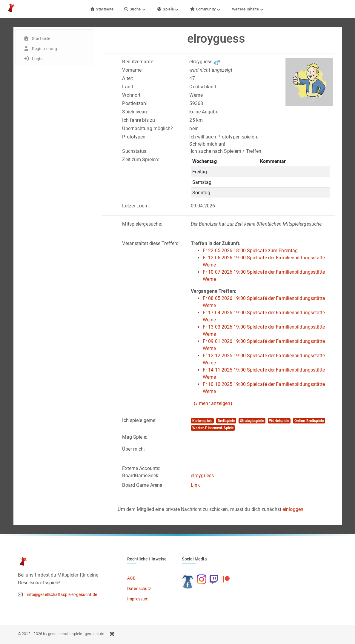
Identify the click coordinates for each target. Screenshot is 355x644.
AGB (131, 578)
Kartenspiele (202, 421)
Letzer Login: (136, 206)
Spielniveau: (135, 112)
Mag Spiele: (135, 437)
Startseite (102, 9)
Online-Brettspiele (309, 421)
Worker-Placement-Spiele (213, 428)
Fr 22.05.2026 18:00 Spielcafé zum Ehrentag (250, 251)
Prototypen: (134, 137)
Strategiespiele (252, 421)
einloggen (293, 509)
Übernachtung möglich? (147, 128)
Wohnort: (132, 95)
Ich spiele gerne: (139, 420)
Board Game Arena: (143, 485)
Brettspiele (226, 421)
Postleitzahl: (135, 103)
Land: (128, 87)
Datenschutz (139, 588)
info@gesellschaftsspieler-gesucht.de (62, 594)
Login (37, 59)
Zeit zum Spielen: (141, 160)
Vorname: (132, 70)
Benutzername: (138, 62)
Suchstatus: (135, 151)
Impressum (138, 599)
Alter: (128, 78)
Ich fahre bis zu (139, 120)
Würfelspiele (279, 421)
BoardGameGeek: (141, 476)
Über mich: (133, 449)
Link (195, 485)
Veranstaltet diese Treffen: (150, 243)
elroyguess (202, 476)
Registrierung (44, 49)
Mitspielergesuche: (142, 224)
